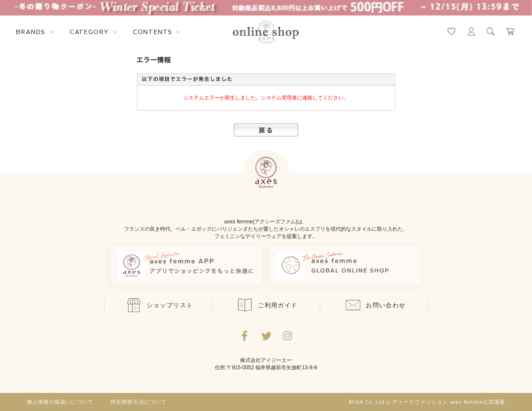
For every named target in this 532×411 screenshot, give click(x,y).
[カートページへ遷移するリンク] (510, 31)
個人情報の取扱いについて (60, 402)
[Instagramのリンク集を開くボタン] (288, 336)
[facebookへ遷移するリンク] (244, 336)
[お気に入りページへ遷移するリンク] (452, 31)
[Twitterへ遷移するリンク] (266, 336)
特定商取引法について (139, 402)
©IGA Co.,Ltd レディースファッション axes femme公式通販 (427, 402)
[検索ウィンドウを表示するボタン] (491, 31)
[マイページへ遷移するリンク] (471, 31)
